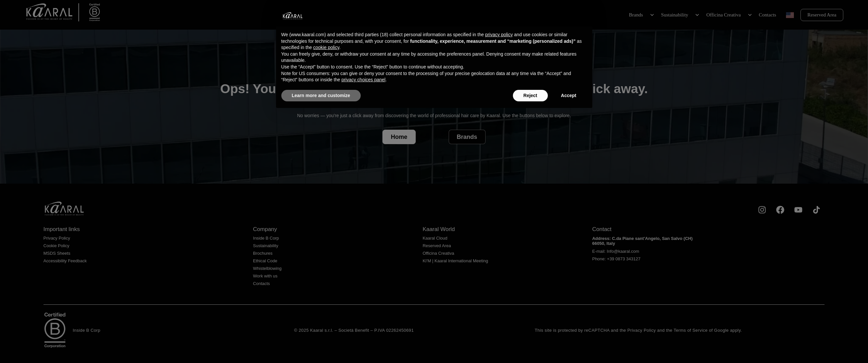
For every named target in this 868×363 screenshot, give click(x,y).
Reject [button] (530, 95)
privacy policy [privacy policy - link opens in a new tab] (499, 35)
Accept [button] (569, 95)
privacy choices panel (363, 80)
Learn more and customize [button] (321, 95)
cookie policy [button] (326, 47)
